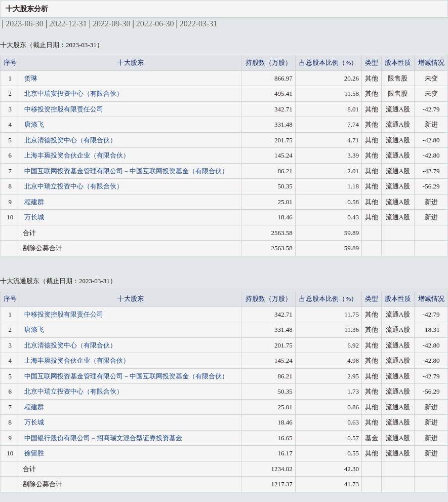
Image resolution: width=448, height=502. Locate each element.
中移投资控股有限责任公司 (64, 109)
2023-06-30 (25, 24)
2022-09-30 (112, 24)
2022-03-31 (199, 24)
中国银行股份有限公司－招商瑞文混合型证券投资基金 (103, 438)
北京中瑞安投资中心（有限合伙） (74, 93)
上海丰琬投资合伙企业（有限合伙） (77, 155)
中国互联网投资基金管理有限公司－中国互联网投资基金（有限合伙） (126, 171)
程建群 (34, 202)
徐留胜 (34, 453)
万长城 (34, 217)
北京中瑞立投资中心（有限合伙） (74, 186)
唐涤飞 (34, 124)
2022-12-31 (68, 24)
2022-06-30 (155, 24)
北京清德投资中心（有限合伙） (70, 140)
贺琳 (31, 78)
